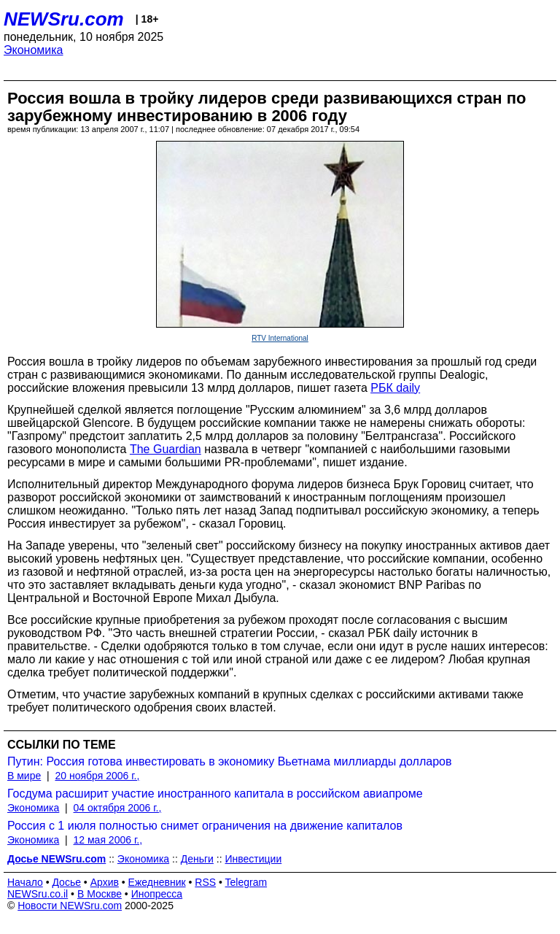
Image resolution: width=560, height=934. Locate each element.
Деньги (197, 859)
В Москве (100, 894)
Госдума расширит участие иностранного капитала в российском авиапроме (215, 794)
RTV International (280, 338)
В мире (24, 776)
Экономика (34, 50)
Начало (25, 882)
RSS (205, 882)
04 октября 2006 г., (118, 808)
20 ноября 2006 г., (97, 776)
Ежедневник (157, 882)
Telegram (246, 882)
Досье (66, 882)
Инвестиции (254, 859)
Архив (105, 882)
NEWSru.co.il (38, 894)
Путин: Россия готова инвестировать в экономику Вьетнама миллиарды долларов (229, 761)
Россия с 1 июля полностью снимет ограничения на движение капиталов (205, 826)
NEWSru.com (64, 19)
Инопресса (157, 894)
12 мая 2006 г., (108, 840)
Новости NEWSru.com (70, 906)
